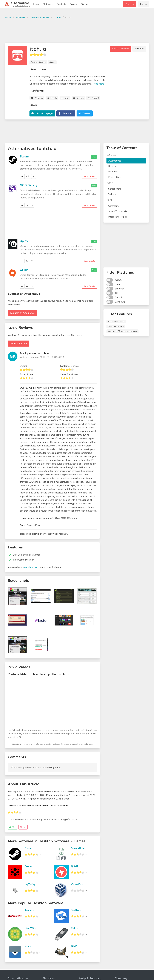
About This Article (118, 211)
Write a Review (120, 49)
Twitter (86, 113)
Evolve (28, 866)
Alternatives (115, 161)
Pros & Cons (115, 177)
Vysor (28, 946)
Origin (24, 270)
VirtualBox (77, 884)
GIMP (74, 946)
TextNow (76, 910)
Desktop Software (40, 17)
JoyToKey (30, 884)
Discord (84, 4)
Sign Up (130, 4)
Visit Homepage (44, 113)
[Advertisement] (77, 30)
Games (57, 17)
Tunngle (29, 910)
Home (36, 4)
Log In (143, 4)
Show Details (89, 176)
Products (61, 4)
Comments (114, 206)
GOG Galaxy (29, 185)
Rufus (74, 928)
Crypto (73, 4)
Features (113, 172)
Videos (112, 194)
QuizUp (75, 866)
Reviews (113, 166)
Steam (24, 156)
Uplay (24, 241)
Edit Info (139, 49)
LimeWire (30, 928)
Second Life (78, 848)
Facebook (68, 113)
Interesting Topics (118, 217)
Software (48, 4)
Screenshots (115, 189)
